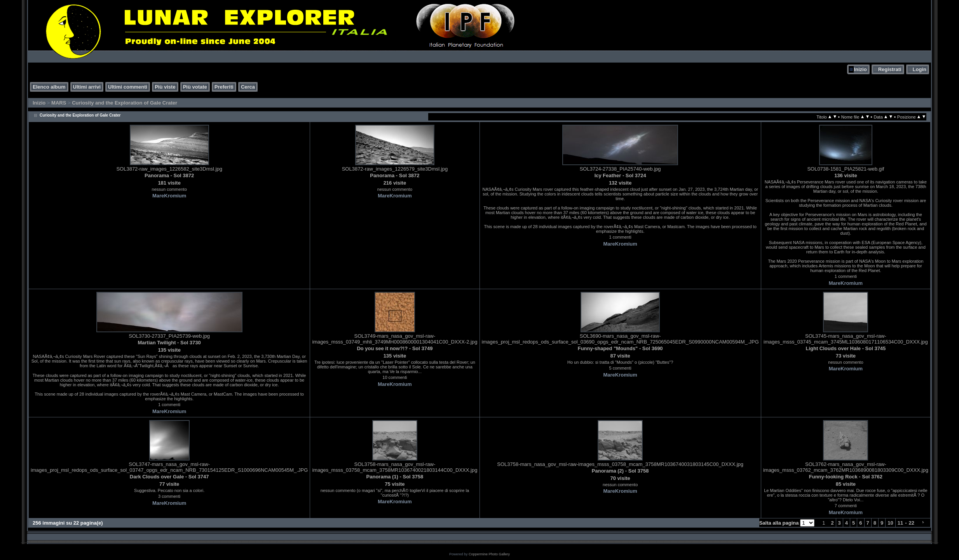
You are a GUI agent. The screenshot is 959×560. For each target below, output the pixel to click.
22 (912, 523)
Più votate (195, 87)
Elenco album (49, 87)
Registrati (890, 69)
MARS (59, 103)
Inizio (860, 69)
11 (900, 523)
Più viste (165, 87)
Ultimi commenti (128, 87)
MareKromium (169, 196)
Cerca (248, 87)
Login (920, 69)
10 (890, 523)
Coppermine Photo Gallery (489, 554)
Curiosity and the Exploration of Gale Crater (125, 103)
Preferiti (224, 87)
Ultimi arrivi (87, 87)
